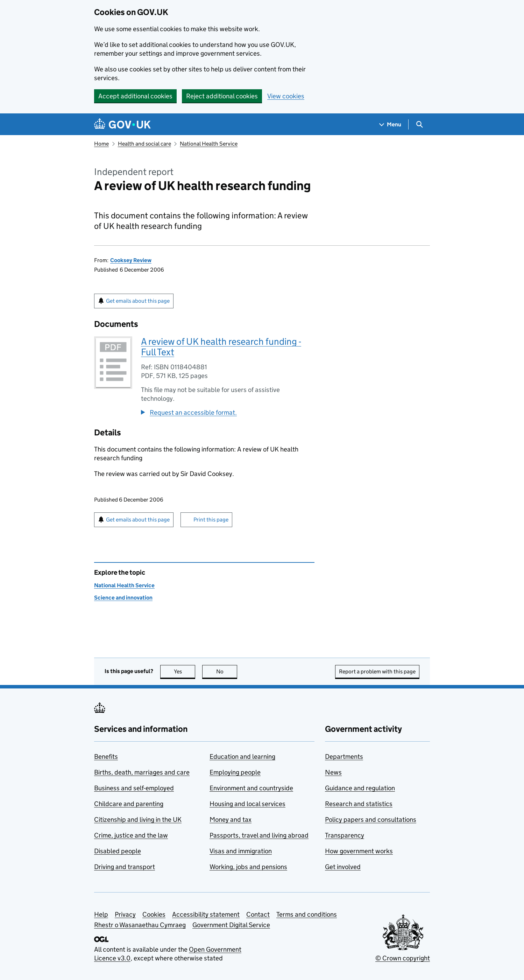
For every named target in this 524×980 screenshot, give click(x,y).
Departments (344, 757)
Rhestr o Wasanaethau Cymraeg (140, 925)
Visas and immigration (241, 851)
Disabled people (118, 851)
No (227, 671)
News (333, 772)
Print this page (211, 520)
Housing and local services (247, 804)
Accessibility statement (206, 914)
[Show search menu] (419, 124)
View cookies (286, 96)
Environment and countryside (251, 788)
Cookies (154, 914)
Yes (185, 671)
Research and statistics (359, 804)
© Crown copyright (403, 958)
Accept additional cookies (135, 96)
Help (101, 914)
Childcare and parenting (129, 804)
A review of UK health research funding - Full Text (221, 347)
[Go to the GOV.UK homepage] (122, 124)
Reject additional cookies (222, 96)
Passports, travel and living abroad (259, 835)
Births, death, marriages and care (142, 772)
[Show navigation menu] (390, 124)
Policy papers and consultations (371, 820)
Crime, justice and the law (131, 835)
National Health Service (209, 144)
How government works (359, 851)
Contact (258, 914)
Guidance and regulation (360, 788)
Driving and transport (125, 867)
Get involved (343, 867)
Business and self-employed (134, 788)
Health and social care (144, 144)
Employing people (235, 772)
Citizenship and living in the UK (138, 820)
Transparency (345, 835)
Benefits (106, 757)
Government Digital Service (231, 925)
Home (101, 144)
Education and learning (242, 757)
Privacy (125, 914)
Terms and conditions (307, 914)
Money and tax (231, 820)
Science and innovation (123, 598)
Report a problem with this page (377, 671)
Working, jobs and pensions (248, 867)
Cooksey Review (131, 260)
